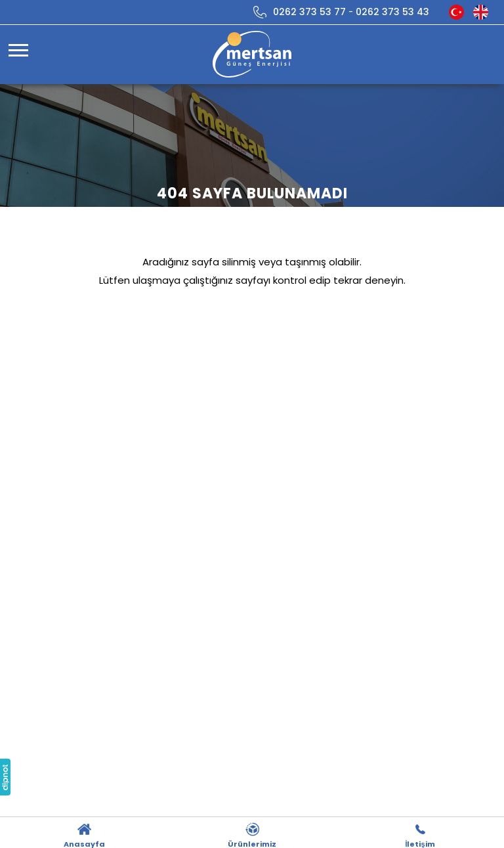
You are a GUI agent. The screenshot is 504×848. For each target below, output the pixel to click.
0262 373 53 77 (309, 12)
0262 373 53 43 (392, 12)
